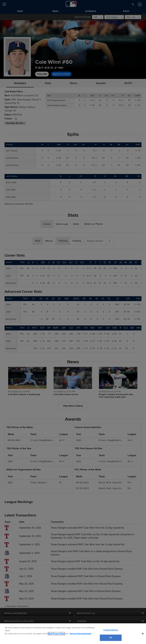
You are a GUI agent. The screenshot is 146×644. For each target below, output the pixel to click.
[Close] (143, 634)
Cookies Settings (111, 630)
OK (111, 638)
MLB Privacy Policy (56, 634)
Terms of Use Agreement (80, 634)
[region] (73, 634)
